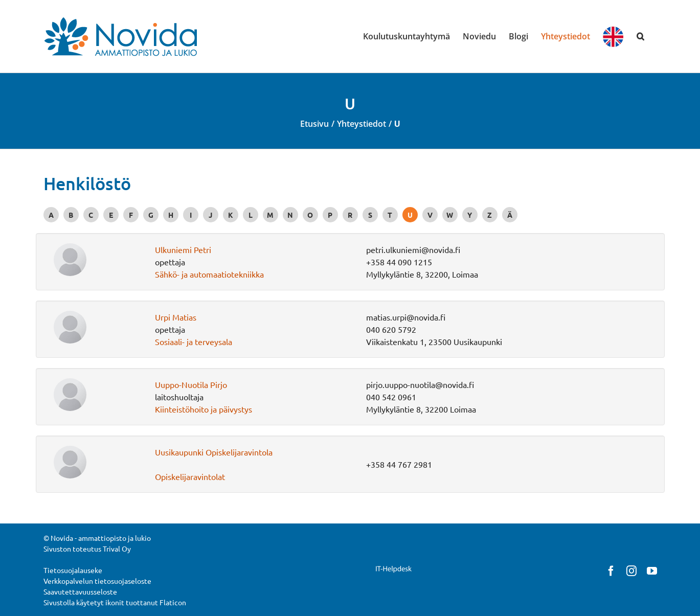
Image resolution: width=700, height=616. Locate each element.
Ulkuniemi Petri (183, 249)
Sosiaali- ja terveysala (194, 341)
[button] (640, 36)
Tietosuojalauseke (73, 570)
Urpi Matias (176, 317)
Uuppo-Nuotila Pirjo (191, 384)
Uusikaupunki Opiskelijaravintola (214, 452)
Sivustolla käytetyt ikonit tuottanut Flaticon (115, 602)
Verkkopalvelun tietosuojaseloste (97, 581)
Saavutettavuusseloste (80, 591)
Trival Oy (117, 549)
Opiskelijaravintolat (190, 476)
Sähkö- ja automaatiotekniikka (209, 274)
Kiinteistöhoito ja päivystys (204, 409)
